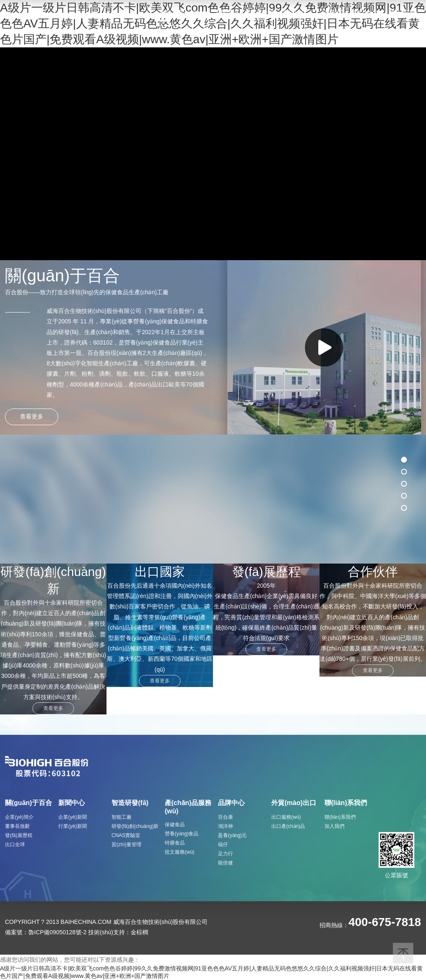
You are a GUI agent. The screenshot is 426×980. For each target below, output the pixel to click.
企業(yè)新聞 (73, 817)
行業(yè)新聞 (73, 826)
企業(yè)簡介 (19, 817)
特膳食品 (175, 843)
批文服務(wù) (180, 852)
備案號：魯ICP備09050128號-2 (46, 932)
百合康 (225, 817)
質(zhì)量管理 (126, 845)
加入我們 (334, 826)
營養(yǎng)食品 (182, 834)
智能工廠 (121, 817)
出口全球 (15, 845)
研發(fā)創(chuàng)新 (135, 826)
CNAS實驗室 (126, 835)
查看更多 (53, 708)
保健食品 (175, 825)
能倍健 (225, 863)
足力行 (225, 854)
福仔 (223, 845)
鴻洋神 (225, 826)
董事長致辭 (17, 826)
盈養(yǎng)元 (232, 835)
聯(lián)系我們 (340, 817)
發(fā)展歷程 (19, 835)
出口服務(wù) (286, 817)
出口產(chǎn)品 (288, 826)
